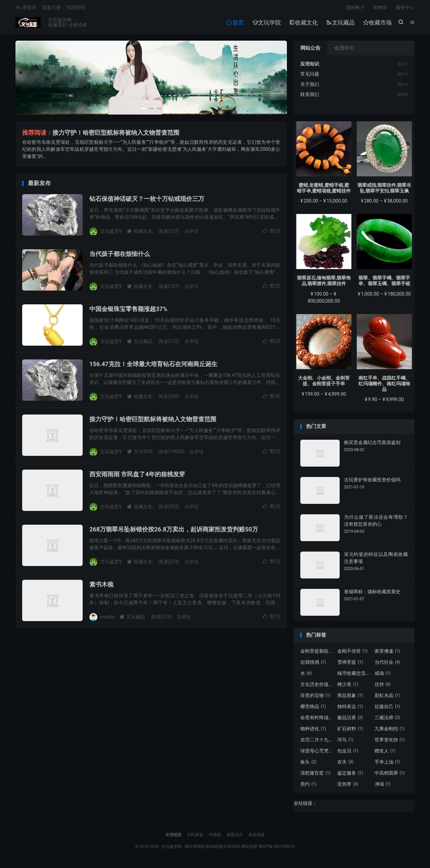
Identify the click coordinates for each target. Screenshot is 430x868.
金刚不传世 (352, 653)
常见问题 (310, 76)
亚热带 (348, 786)
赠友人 (385, 753)
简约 (308, 786)
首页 (234, 24)
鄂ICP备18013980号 (277, 849)
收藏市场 (377, 24)
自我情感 (313, 664)
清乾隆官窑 (315, 775)
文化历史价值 (317, 687)
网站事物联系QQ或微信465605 (212, 849)
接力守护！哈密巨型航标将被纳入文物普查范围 (116, 135)
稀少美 (348, 687)
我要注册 (51, 9)
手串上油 (387, 764)
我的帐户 (355, 9)
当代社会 (387, 664)
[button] (144, 111)
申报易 (215, 837)
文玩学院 (266, 24)
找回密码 (76, 9)
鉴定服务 (350, 775)
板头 (308, 764)
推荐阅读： (37, 135)
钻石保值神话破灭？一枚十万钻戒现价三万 (147, 201)
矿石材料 (350, 731)
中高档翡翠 (390, 775)
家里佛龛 (387, 653)
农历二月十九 (317, 742)
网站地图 (249, 849)
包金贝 (348, 753)
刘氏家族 (195, 837)
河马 (345, 742)
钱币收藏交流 (354, 676)
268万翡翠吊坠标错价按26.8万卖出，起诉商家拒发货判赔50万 (174, 532)
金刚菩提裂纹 (317, 653)
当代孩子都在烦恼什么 (120, 256)
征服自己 (387, 709)
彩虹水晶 (387, 698)
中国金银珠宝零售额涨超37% (128, 311)
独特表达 (350, 709)
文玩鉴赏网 (28, 24)
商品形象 (350, 698)
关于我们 (310, 87)
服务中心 (405, 9)
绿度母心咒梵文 (317, 753)
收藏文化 (303, 24)
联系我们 (310, 97)
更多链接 (257, 837)
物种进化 (313, 731)
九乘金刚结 (390, 731)
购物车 (380, 9)
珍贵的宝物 (315, 698)
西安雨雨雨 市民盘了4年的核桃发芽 (137, 476)
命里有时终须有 (317, 720)
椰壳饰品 (313, 709)
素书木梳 (101, 587)
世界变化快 (390, 742)
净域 (383, 786)
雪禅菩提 (350, 664)
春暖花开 (235, 837)
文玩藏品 (340, 24)
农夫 (345, 764)
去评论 (191, 233)
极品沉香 (350, 720)
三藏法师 (387, 720)
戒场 (383, 676)
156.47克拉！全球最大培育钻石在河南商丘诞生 (153, 366)
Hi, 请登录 (26, 9)
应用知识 (310, 66)
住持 (383, 687)
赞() (271, 233)
